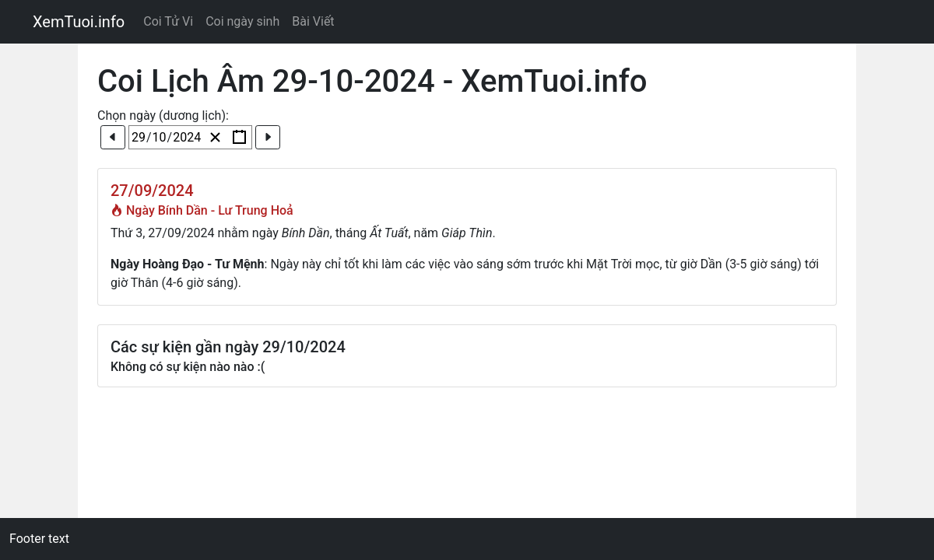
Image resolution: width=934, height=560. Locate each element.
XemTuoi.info (79, 22)
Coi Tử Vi (168, 21)
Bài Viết (313, 21)
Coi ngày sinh (242, 21)
